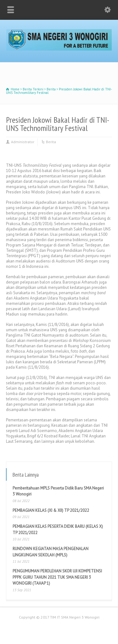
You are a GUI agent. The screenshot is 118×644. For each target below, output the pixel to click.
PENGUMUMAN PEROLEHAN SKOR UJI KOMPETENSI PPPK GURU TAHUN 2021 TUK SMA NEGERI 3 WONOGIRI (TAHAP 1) (57, 577)
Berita (51, 142)
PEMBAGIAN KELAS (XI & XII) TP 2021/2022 (51, 510)
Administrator (23, 142)
